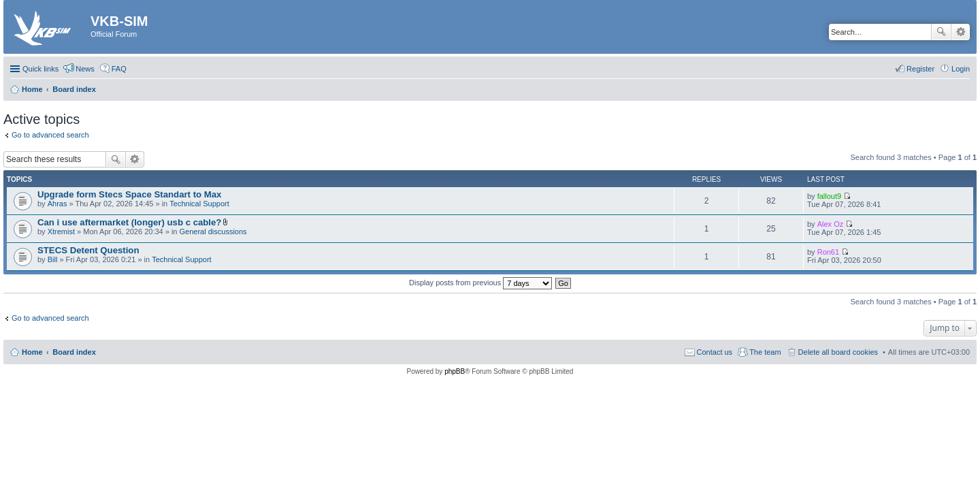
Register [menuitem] (920, 69)
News (85, 69)
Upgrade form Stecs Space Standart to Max (129, 194)
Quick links (40, 69)
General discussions (213, 231)
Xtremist (61, 231)
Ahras (58, 204)
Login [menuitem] (961, 69)
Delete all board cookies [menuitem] (838, 352)
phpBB (455, 371)
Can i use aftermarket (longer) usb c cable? (129, 222)
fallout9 (829, 196)
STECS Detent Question (88, 250)
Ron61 (828, 252)
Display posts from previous (480, 283)
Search (941, 32)
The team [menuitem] (765, 352)
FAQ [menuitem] (119, 69)
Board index (74, 352)
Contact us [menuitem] (715, 352)
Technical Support (199, 204)
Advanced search (961, 32)
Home (32, 352)
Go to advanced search (50, 135)
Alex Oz (831, 224)
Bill (53, 259)
